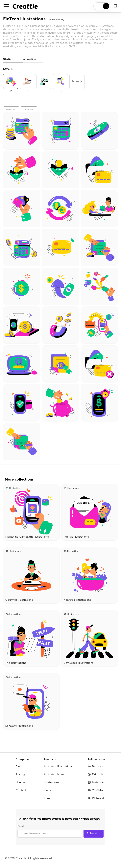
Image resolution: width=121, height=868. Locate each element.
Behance (96, 766)
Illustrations (51, 782)
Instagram (97, 782)
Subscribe (94, 833)
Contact (21, 790)
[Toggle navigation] (6, 6)
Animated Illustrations (58, 766)
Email (21, 826)
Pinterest (96, 798)
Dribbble (96, 774)
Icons (47, 790)
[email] (50, 834)
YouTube (96, 790)
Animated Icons (54, 774)
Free (47, 798)
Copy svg (11, 109)
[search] (102, 6)
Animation (30, 59)
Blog (19, 766)
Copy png (29, 109)
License (21, 782)
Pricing (20, 774)
